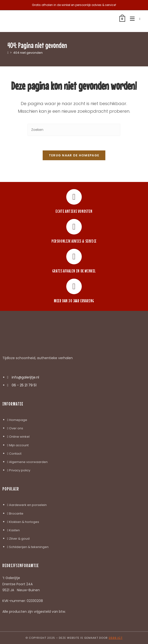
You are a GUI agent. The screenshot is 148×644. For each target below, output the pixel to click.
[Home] (8, 53)
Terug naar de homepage (74, 155)
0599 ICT (116, 638)
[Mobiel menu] (131, 19)
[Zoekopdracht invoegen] (74, 130)
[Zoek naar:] (138, 19)
